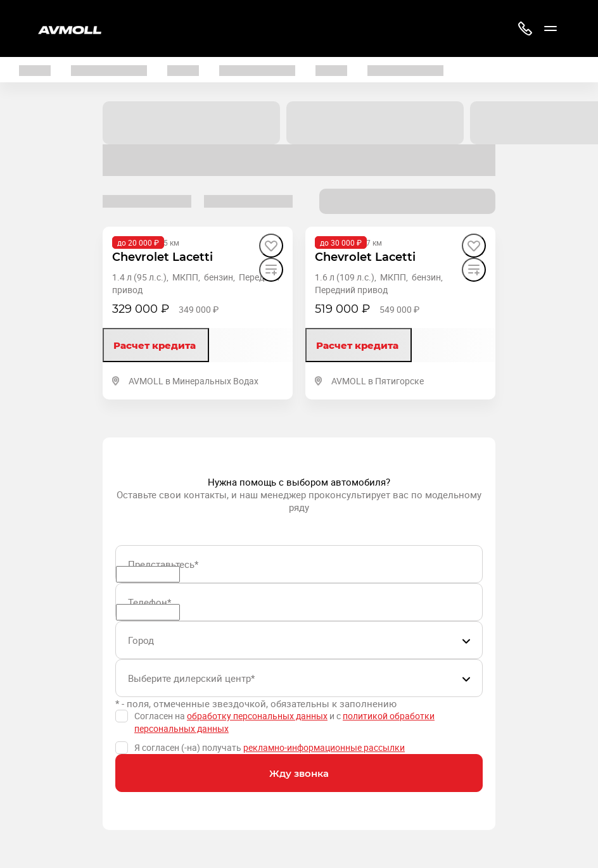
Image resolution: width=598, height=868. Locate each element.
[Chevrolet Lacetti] (162, 257)
